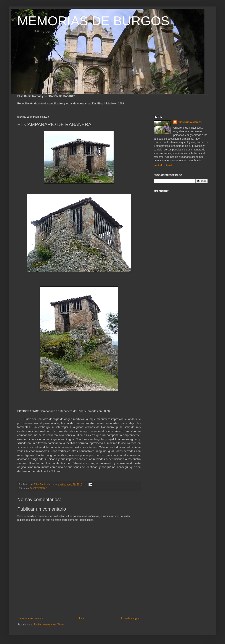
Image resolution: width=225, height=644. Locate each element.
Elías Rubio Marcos (190, 122)
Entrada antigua (130, 618)
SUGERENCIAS (39, 488)
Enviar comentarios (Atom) (49, 625)
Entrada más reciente (31, 618)
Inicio (82, 618)
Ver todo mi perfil (163, 165)
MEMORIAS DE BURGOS (93, 21)
